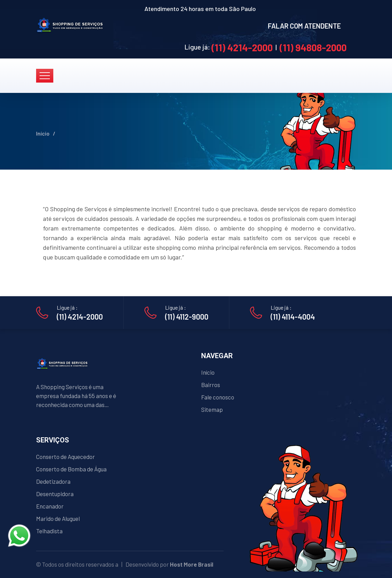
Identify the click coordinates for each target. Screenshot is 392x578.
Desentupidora (55, 494)
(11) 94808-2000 (313, 47)
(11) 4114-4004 (293, 317)
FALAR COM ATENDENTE (304, 26)
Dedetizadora (53, 481)
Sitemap (212, 409)
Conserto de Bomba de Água (71, 469)
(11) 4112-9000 (187, 317)
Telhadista (49, 531)
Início (43, 133)
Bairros (211, 385)
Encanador (50, 506)
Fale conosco (218, 397)
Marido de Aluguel (58, 518)
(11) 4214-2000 (242, 47)
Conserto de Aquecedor (66, 457)
